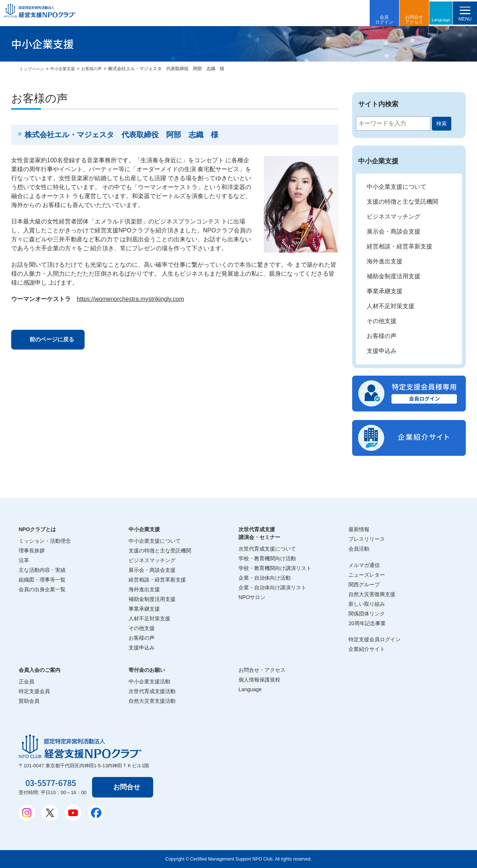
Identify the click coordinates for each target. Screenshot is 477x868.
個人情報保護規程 (259, 680)
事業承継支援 (385, 291)
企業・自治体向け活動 (265, 578)
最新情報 (359, 529)
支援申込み (382, 351)
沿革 (24, 560)
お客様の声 (97, 69)
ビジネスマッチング (394, 217)
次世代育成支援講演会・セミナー (259, 533)
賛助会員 (29, 701)
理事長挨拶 (32, 551)
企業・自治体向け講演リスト (272, 587)
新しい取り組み (367, 604)
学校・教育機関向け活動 (267, 558)
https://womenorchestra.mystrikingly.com (130, 299)
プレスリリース (367, 539)
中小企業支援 (66, 69)
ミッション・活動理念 (45, 541)
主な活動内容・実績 (42, 570)
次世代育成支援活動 (152, 691)
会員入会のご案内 (40, 670)
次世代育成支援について (267, 549)
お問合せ (128, 787)
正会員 (26, 681)
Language (436, 19)
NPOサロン (252, 597)
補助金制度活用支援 (394, 276)
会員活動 (359, 549)
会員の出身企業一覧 (42, 589)
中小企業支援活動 (149, 681)
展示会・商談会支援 (394, 231)
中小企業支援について (397, 187)
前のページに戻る (56, 340)
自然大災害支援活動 (152, 701)
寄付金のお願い (147, 670)
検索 (442, 123)
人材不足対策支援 (391, 306)
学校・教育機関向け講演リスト (275, 568)
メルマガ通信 (364, 565)
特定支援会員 (34, 691)
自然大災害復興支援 (372, 594)
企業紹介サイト (367, 649)
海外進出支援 (385, 261)
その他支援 (382, 321)
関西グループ (364, 585)
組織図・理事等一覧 (42, 580)
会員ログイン (378, 20)
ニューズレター (367, 575)
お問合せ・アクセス (262, 670)
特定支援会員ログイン (375, 639)
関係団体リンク (367, 614)
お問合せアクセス (408, 20)
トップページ (33, 69)
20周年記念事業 (367, 623)
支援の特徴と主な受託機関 (402, 202)
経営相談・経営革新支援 (399, 246)
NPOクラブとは (37, 529)
